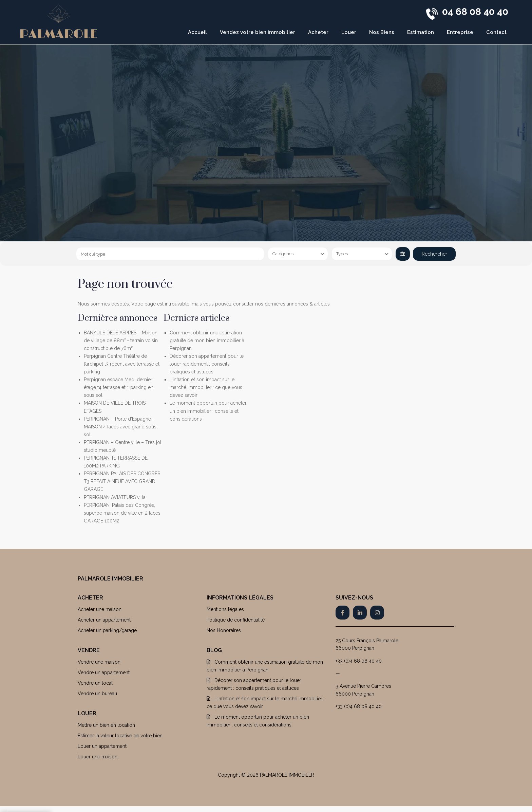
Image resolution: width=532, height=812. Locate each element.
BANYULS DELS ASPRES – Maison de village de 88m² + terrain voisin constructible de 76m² (121, 340)
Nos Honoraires (224, 630)
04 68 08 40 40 (475, 12)
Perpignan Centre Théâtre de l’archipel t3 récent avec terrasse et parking (122, 364)
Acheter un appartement (104, 620)
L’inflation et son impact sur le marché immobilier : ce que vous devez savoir (206, 387)
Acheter (318, 32)
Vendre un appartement (104, 672)
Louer (349, 32)
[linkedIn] (360, 613)
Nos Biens (382, 32)
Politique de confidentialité (236, 620)
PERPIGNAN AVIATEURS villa (115, 497)
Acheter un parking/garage (107, 630)
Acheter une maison (100, 609)
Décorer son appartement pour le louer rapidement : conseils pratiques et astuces (207, 364)
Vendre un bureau (97, 694)
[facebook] (343, 613)
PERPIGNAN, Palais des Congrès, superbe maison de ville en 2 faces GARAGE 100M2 (122, 513)
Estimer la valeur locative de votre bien (120, 736)
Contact (496, 32)
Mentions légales (225, 609)
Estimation (421, 32)
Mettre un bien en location (106, 725)
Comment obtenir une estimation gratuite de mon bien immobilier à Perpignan (207, 340)
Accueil (197, 32)
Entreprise (460, 32)
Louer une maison (98, 757)
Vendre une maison (99, 662)
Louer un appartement (102, 746)
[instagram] (377, 613)
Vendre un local (95, 683)
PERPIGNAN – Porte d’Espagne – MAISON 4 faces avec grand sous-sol (121, 427)
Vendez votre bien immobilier (258, 32)
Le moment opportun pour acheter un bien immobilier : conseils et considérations (208, 411)
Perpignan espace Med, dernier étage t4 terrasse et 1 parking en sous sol (119, 387)
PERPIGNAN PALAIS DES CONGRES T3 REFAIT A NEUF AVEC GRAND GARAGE (122, 481)
